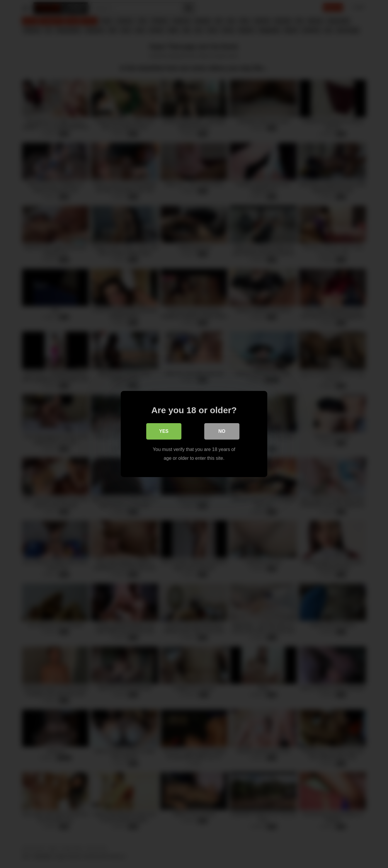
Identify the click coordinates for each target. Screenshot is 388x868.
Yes (164, 431)
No (222, 431)
